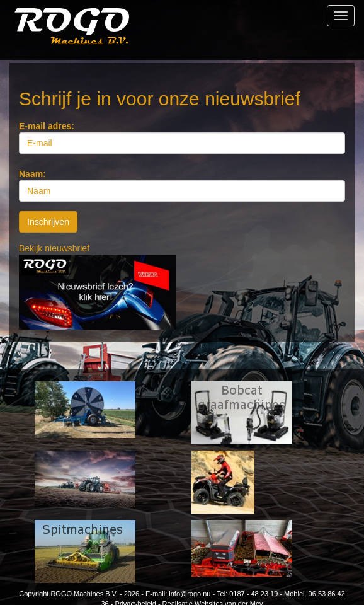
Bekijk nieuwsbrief (54, 248)
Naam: (32, 174)
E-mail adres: (47, 126)
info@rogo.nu (190, 594)
